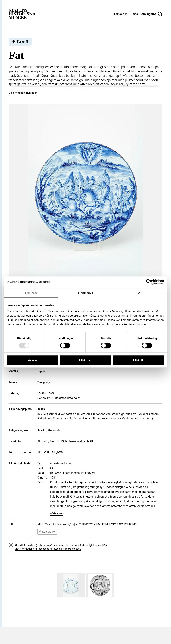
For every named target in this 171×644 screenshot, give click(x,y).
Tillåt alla (139, 360)
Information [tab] (86, 293)
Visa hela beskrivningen (23, 93)
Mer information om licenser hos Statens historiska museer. (48, 549)
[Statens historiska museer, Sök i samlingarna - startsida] (22, 14)
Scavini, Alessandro (49, 430)
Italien (41, 409)
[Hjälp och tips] (120, 14)
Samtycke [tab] (31, 293)
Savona (42, 414)
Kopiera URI (47, 532)
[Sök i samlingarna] (148, 14)
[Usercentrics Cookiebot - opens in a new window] (149, 282)
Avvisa (32, 360)
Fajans (41, 371)
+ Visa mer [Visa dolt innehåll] (57, 513)
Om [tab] (140, 293)
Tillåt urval (85, 360)
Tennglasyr (44, 382)
